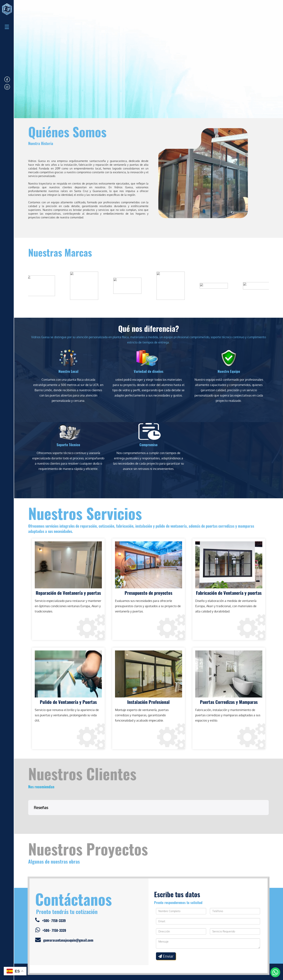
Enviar (166, 937)
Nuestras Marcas (60, 252)
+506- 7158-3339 (50, 901)
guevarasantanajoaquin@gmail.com (64, 921)
